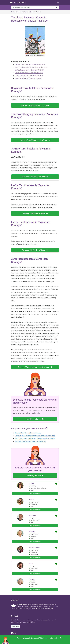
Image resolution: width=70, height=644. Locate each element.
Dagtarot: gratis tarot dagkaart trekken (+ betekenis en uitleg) (35, 436)
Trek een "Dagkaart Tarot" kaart (35, 105)
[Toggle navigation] (58, 2)
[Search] (35, 7)
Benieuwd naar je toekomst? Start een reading (31, 640)
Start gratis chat (35, 494)
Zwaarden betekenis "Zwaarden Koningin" (28, 78)
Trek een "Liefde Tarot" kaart (35, 213)
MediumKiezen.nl (24, 604)
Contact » (16, 626)
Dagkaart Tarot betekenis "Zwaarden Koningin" (30, 64)
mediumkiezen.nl (18, 2)
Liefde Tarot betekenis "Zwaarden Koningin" (29, 73)
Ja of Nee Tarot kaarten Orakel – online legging (31, 441)
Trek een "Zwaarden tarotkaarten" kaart (35, 367)
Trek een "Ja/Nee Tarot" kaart (35, 177)
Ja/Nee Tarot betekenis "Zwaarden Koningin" (29, 70)
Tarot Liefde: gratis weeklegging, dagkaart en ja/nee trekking (35, 439)
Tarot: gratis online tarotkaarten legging (28, 433)
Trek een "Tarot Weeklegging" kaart (35, 140)
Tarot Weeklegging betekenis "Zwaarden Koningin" (31, 67)
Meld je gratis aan (35, 419)
